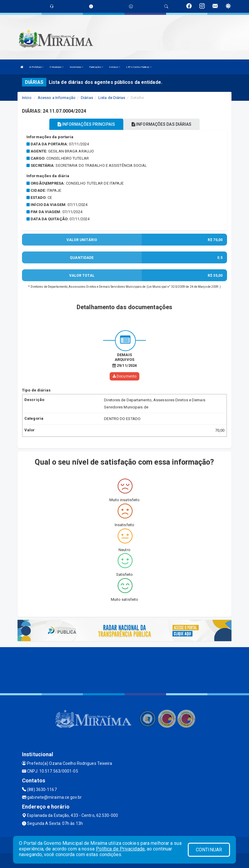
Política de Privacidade (120, 849)
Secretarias (76, 67)
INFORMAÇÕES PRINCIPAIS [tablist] (86, 124)
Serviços (115, 67)
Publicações (96, 67)
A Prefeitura (36, 67)
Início (27, 98)
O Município (57, 67)
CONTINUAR (209, 850)
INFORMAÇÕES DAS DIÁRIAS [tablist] (162, 124)
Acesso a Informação (57, 98)
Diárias (87, 98)
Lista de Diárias (112, 98)
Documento (124, 376)
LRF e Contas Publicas (139, 67)
